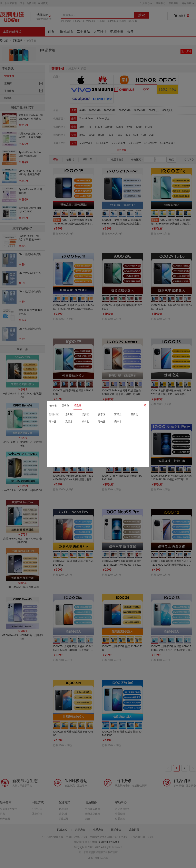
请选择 (78, 405)
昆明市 (65, 406)
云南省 (53, 406)
